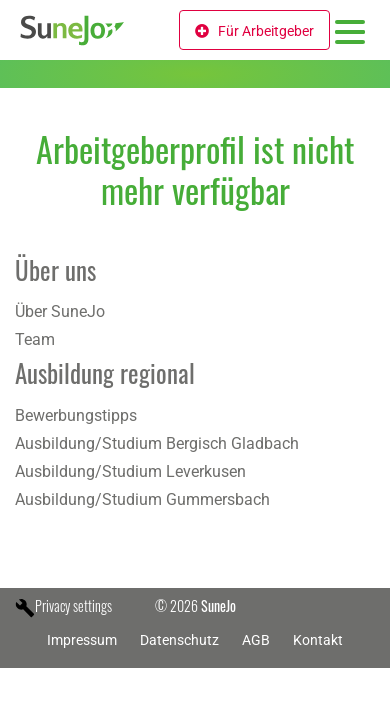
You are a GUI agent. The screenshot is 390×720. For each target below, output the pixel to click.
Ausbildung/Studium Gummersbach (142, 499)
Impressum (82, 640)
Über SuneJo (60, 311)
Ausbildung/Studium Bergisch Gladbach (157, 443)
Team (35, 339)
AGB (256, 640)
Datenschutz (179, 640)
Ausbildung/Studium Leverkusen (130, 471)
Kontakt (318, 640)
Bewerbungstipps (76, 415)
